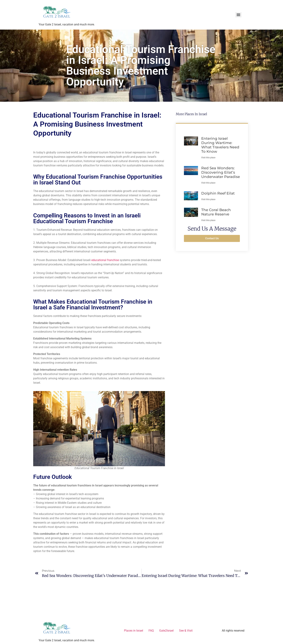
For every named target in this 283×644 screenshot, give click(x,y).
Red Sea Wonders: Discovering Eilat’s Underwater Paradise (221, 172)
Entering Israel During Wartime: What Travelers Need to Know (220, 145)
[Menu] (238, 15)
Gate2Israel (166, 631)
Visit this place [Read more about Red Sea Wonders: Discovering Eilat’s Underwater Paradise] (208, 183)
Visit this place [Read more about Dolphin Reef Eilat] (208, 199)
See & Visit (186, 631)
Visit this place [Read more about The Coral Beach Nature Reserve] (208, 220)
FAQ (151, 631)
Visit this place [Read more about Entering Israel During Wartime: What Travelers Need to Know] (208, 158)
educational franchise (105, 260)
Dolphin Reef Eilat (218, 193)
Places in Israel (134, 631)
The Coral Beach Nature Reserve (216, 212)
